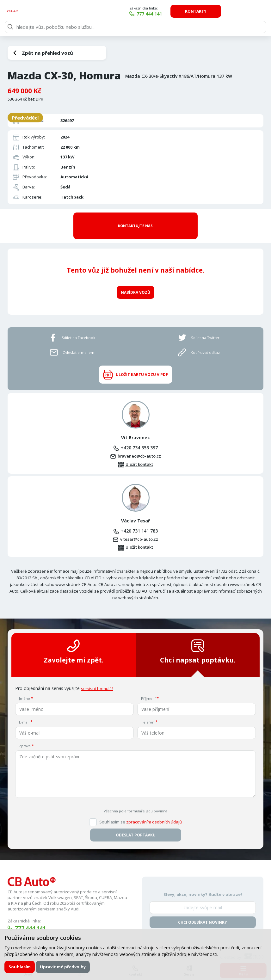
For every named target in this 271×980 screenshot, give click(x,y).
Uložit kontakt (139, 453)
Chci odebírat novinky (203, 911)
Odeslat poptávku (136, 824)
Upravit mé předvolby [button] (64, 966)
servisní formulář (98, 677)
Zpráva (25, 734)
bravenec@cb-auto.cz (139, 444)
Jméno (25, 687)
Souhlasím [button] (20, 966)
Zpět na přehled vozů (47, 53)
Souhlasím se (141, 811)
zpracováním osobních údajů (154, 811)
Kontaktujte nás (135, 219)
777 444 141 (192, 14)
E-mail (24, 710)
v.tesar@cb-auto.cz (139, 527)
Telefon (148, 710)
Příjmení (148, 687)
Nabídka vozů (135, 279)
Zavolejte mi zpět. (74, 640)
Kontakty (238, 11)
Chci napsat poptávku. (198, 640)
